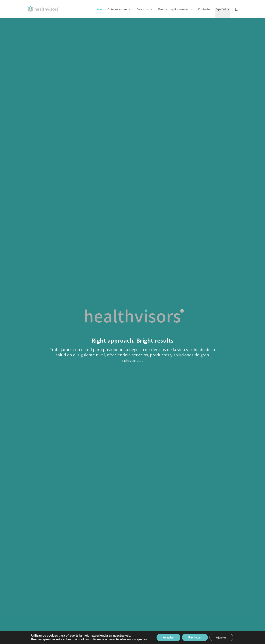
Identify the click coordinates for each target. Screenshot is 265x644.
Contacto (204, 9)
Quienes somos (117, 9)
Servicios (143, 9)
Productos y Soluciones (173, 9)
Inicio (98, 9)
